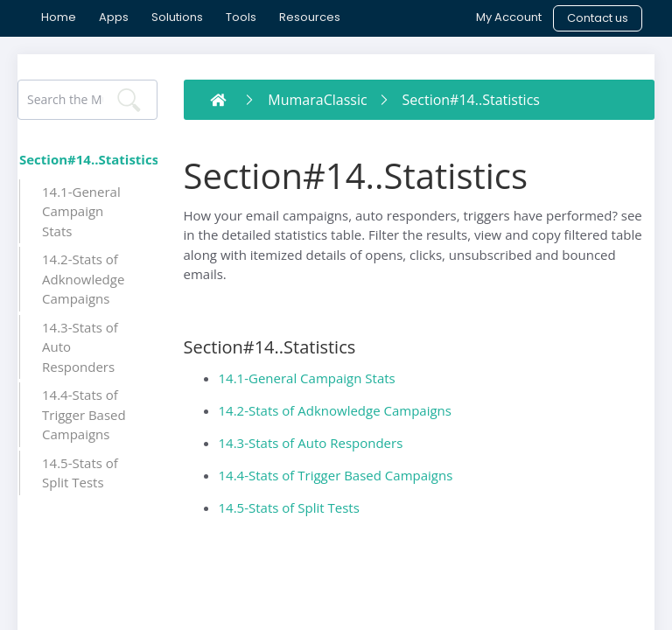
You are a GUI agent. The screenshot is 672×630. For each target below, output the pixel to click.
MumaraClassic (317, 100)
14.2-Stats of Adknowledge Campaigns (335, 410)
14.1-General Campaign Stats (307, 378)
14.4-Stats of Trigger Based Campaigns (336, 475)
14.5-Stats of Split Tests (289, 507)
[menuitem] (59, 17)
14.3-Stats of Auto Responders (311, 443)
